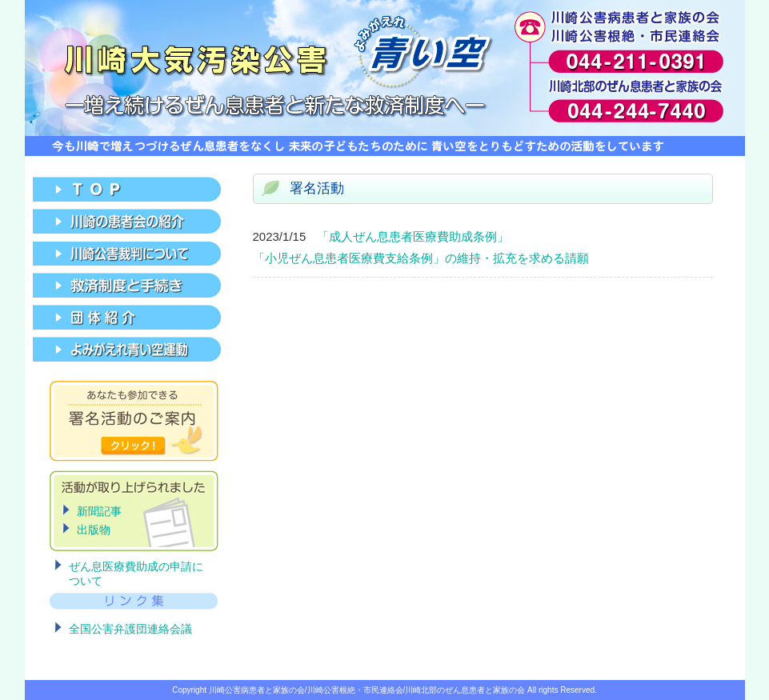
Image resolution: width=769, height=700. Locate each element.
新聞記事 (99, 511)
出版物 (94, 530)
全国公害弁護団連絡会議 (130, 629)
